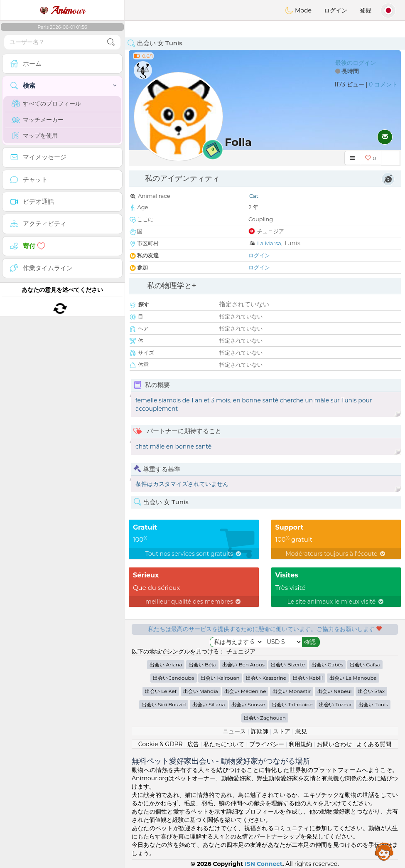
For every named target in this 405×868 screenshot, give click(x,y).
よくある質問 (374, 744)
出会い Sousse (248, 704)
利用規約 (300, 744)
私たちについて (224, 744)
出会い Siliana (209, 704)
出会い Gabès (328, 665)
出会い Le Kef (161, 691)
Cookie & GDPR (161, 744)
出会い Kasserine (266, 678)
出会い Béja (202, 665)
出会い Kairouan (220, 678)
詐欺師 (260, 731)
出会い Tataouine (292, 704)
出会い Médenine (245, 691)
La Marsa (269, 243)
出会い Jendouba (173, 678)
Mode (298, 10)
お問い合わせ (334, 744)
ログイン (336, 10)
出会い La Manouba (353, 678)
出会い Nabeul (335, 691)
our (62, 10)
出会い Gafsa (365, 665)
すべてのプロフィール (46, 104)
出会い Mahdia (201, 691)
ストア (282, 731)
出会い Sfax (371, 691)
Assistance (384, 851)
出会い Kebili (308, 678)
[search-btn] (111, 42)
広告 (193, 744)
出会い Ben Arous (243, 665)
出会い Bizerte (288, 665)
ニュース (234, 731)
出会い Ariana (166, 665)
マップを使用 (35, 136)
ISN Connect (264, 864)
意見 (301, 731)
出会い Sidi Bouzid (164, 704)
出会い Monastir (292, 691)
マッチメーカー (38, 120)
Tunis (292, 243)
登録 (366, 10)
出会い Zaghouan (265, 718)
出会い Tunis (373, 704)
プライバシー (267, 744)
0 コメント (383, 84)
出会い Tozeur (335, 704)
